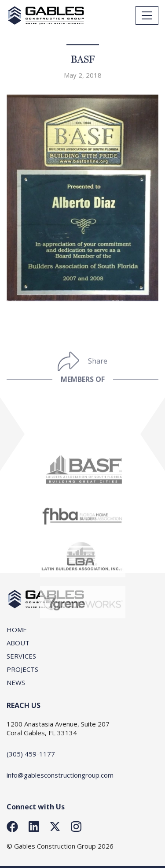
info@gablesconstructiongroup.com (60, 775)
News (16, 682)
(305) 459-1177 (31, 754)
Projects (22, 669)
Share (98, 369)
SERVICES (21, 656)
